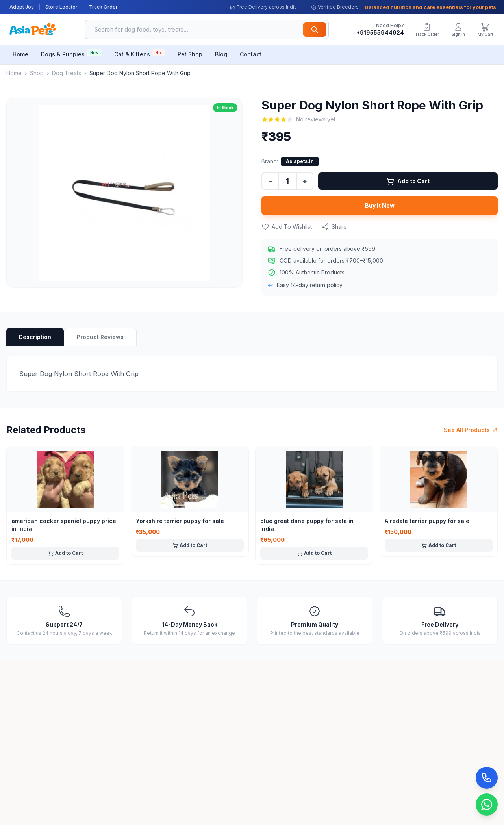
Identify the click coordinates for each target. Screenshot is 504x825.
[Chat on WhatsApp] (487, 805)
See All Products (471, 430)
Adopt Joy (22, 7)
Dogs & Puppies (71, 53)
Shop (37, 73)
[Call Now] (487, 778)
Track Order (103, 7)
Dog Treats (67, 73)
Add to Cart (408, 181)
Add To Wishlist (287, 227)
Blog (221, 54)
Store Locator (61, 7)
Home (20, 54)
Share (334, 227)
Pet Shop (190, 54)
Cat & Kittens (140, 53)
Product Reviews (100, 337)
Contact (251, 54)
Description (35, 337)
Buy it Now (380, 205)
